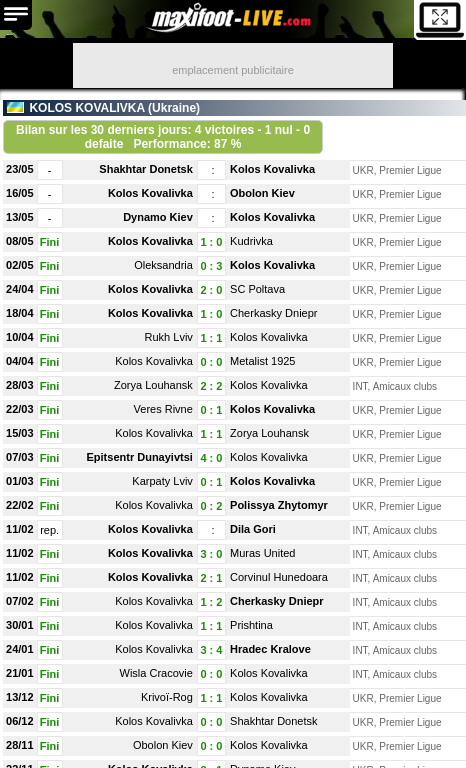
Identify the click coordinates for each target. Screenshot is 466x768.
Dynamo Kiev (158, 217)
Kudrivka (251, 241)
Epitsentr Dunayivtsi (140, 457)
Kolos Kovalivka (272, 169)
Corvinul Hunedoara (279, 577)
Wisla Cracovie (156, 673)
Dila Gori (253, 529)
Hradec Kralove (270, 649)
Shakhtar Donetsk (146, 169)
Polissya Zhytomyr (279, 505)
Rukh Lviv (169, 337)
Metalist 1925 (262, 361)
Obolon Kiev (262, 193)
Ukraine (174, 108)
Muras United (262, 553)
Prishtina (251, 625)
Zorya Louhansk (153, 385)
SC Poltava (257, 289)
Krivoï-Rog (167, 697)
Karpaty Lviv (162, 481)
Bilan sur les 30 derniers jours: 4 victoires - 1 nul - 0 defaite (163, 137)
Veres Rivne (163, 409)
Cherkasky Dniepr (273, 313)
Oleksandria (163, 265)
